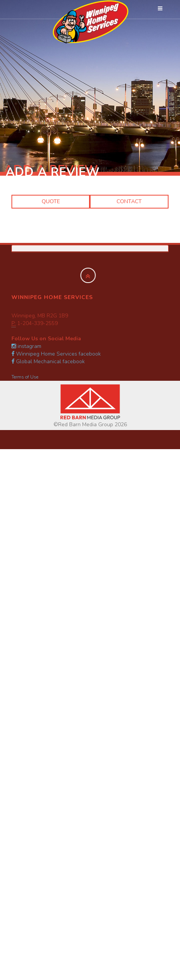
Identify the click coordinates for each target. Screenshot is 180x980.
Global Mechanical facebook (48, 361)
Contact (129, 201)
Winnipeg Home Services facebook (56, 354)
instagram (26, 346)
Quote (51, 201)
